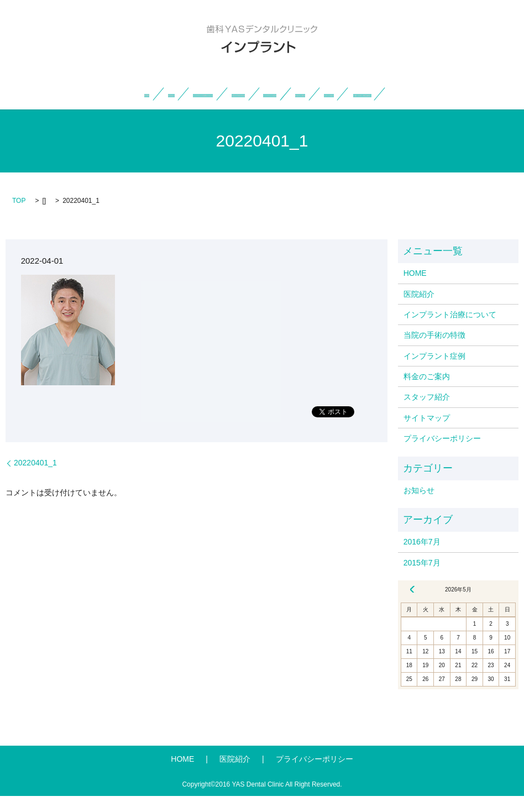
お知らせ (419, 506)
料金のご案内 (449, 93)
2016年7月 (422, 558)
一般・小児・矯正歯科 (294, 110)
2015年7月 (422, 579)
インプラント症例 (376, 93)
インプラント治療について (200, 93)
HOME (74, 93)
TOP (19, 217)
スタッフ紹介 (206, 110)
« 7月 (412, 606)
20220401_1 (35, 479)
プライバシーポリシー (442, 455)
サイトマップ (427, 434)
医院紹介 (120, 93)
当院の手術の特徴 (296, 93)
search (357, 110)
